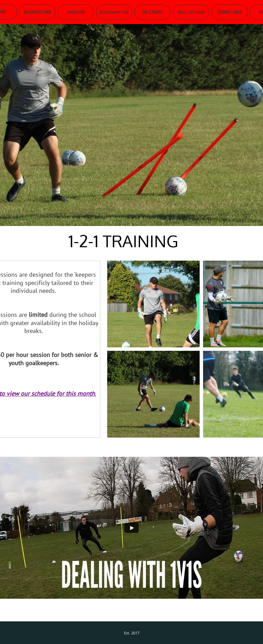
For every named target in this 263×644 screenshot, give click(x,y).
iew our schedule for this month (52, 393)
